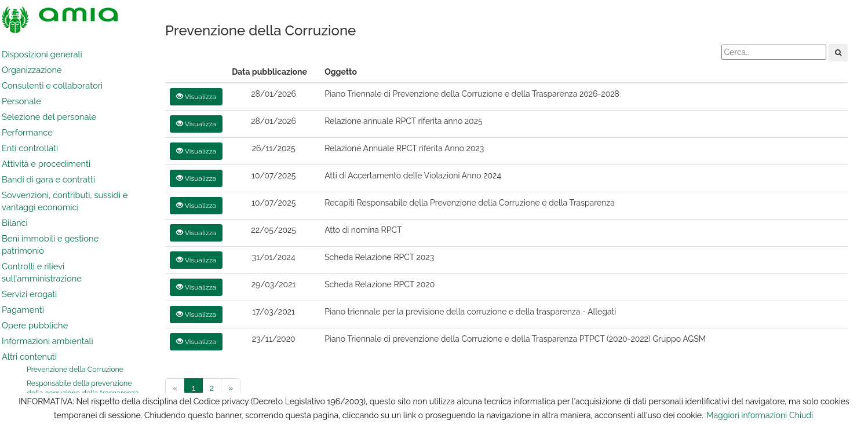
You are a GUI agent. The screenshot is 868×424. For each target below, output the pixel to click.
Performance (27, 132)
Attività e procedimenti (46, 164)
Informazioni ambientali (48, 341)
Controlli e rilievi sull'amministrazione (42, 272)
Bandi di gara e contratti (48, 179)
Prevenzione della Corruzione (75, 369)
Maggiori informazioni (747, 415)
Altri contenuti (29, 357)
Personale (21, 101)
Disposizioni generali (42, 54)
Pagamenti (23, 310)
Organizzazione (32, 70)
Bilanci (15, 223)
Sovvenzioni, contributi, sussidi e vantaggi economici (65, 201)
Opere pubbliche (35, 325)
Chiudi (801, 415)
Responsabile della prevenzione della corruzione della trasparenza (83, 388)
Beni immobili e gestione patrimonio (50, 244)
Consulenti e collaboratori (52, 85)
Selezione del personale (49, 117)
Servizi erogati (29, 294)
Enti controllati (30, 148)
